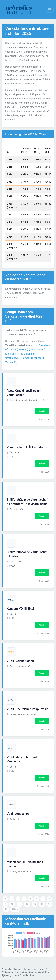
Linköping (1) (30, 354)
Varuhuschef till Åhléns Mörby (27, 447)
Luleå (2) (13, 349)
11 (20, 904)
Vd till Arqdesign (18, 814)
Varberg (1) (11, 362)
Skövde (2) (24, 349)
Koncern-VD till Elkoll (21, 609)
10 (12, 904)
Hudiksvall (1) (38, 349)
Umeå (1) (28, 358)
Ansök (42, 411)
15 (49, 904)
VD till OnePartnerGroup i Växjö (28, 709)
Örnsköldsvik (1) (14, 358)
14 (42, 904)
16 (6, 909)
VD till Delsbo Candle (21, 661)
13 (34, 904)
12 (27, 904)
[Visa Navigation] (49, 10)
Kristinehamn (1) (14, 354)
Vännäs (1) (39, 358)
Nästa (15, 909)
